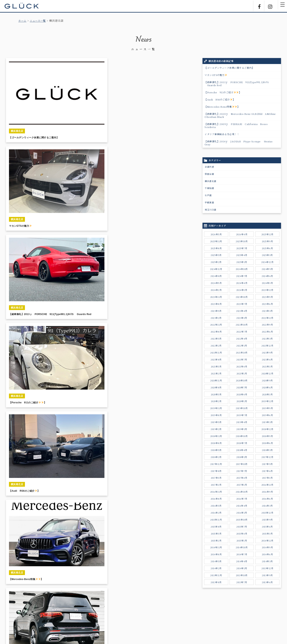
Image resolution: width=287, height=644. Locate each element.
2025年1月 (242, 262)
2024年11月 (216, 269)
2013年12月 (267, 568)
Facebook (257, 6)
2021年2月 (216, 373)
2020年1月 (242, 401)
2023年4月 (242, 311)
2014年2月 (216, 568)
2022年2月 (216, 346)
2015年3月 (267, 534)
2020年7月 (242, 387)
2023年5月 (216, 311)
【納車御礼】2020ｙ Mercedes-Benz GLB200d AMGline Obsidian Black (241, 115)
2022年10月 (242, 325)
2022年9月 (267, 325)
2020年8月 (216, 387)
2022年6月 (267, 332)
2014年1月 (242, 568)
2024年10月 (242, 269)
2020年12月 (267, 373)
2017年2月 (216, 485)
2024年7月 (242, 276)
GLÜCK (24, 6)
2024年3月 (267, 283)
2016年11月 (216, 492)
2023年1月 (242, 318)
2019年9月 (267, 408)
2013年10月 (242, 575)
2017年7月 (242, 471)
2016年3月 (267, 506)
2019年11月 (216, 408)
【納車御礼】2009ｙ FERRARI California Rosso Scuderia (236, 125)
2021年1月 (242, 373)
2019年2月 (216, 429)
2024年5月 (216, 283)
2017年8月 (216, 471)
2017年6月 (267, 471)
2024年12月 (267, 262)
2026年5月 (216, 234)
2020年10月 (242, 380)
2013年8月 (216, 582)
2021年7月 (242, 359)
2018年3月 (267, 450)
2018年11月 (216, 436)
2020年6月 (267, 387)
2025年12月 (267, 234)
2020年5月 (216, 394)
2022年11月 (216, 325)
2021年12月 (267, 346)
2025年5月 (216, 255)
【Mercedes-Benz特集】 (222, 107)
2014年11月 (216, 547)
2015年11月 (216, 520)
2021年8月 (216, 359)
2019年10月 (242, 408)
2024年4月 (242, 283)
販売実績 (79, 617)
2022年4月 (242, 339)
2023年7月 (242, 304)
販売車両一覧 (62, 617)
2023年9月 (267, 297)
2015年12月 (267, 513)
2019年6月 (267, 415)
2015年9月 (267, 520)
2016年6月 (267, 499)
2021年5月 (216, 366)
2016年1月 (242, 513)
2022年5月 (216, 339)
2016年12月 (267, 485)
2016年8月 (216, 499)
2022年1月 (242, 346)
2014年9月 (267, 547)
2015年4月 (242, 534)
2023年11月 (216, 297)
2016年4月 (242, 506)
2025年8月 (216, 248)
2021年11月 (216, 353)
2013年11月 (216, 575)
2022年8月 (216, 332)
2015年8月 (216, 527)
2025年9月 (267, 241)
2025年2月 (216, 262)
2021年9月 (267, 353)
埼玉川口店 (210, 210)
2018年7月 (242, 443)
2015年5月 (216, 534)
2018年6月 (267, 443)
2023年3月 (267, 311)
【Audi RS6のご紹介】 (220, 99)
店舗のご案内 (138, 617)
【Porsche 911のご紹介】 (223, 92)
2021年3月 (267, 366)
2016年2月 (216, 513)
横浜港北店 (210, 181)
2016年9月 (267, 492)
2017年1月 (242, 485)
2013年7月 (242, 582)
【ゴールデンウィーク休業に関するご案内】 (229, 68)
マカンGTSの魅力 (216, 75)
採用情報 (170, 617)
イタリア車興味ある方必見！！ (222, 134)
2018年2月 (216, 457)
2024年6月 (267, 276)
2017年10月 (242, 464)
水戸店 (208, 195)
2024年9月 (267, 269)
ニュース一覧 (39, 21)
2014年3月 (267, 561)
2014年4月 (242, 561)
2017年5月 (216, 478)
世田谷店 (209, 174)
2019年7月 (242, 415)
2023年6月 (267, 304)
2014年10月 (242, 547)
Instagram (269, 6)
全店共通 (209, 167)
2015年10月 (242, 520)
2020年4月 (242, 394)
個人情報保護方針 (209, 617)
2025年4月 (242, 255)
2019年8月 (216, 415)
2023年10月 (242, 297)
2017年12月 (267, 457)
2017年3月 (267, 478)
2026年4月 (242, 234)
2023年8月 (216, 304)
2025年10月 (242, 241)
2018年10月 (242, 436)
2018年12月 (267, 429)
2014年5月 (216, 561)
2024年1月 (242, 290)
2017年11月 (216, 464)
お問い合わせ (188, 617)
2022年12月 (267, 318)
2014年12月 (267, 541)
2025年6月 (267, 248)
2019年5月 (216, 422)
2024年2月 (216, 290)
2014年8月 (216, 554)
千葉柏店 (209, 188)
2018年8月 (216, 443)
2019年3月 (267, 422)
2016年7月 (242, 499)
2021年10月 (242, 353)
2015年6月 (267, 527)
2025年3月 (267, 255)
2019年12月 (267, 401)
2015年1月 (242, 541)
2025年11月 (216, 241)
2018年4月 (242, 450)
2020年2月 (216, 401)
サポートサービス (117, 617)
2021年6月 (267, 359)
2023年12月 (267, 290)
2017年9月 (267, 464)
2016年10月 (242, 492)
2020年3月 (267, 394)
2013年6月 (267, 582)
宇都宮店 (209, 202)
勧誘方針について (233, 617)
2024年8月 (216, 276)
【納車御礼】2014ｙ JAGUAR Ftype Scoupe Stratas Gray (238, 143)
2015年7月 (242, 527)
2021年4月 (242, 366)
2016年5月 (216, 506)
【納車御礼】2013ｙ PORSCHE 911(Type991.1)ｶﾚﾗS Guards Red (237, 84)
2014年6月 (267, 554)
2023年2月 (216, 318)
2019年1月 (242, 429)
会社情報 (154, 617)
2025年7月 (242, 248)
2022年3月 (267, 339)
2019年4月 (242, 422)
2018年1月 (242, 457)
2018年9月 (267, 436)
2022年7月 (242, 332)
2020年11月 (216, 380)
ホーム (23, 21)
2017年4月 (242, 478)
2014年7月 (242, 554)
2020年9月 (267, 380)
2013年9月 (267, 575)
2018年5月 (216, 450)
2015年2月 (216, 541)
